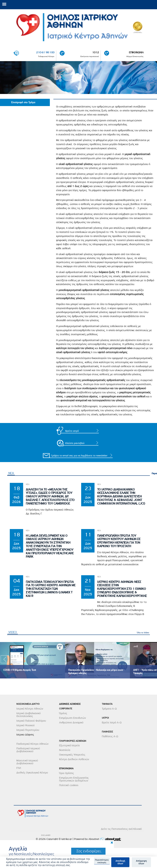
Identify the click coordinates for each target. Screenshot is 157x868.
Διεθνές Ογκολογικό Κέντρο (32, 773)
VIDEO (13, 632)
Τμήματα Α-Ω (109, 709)
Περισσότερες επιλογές (102, 861)
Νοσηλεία (65, 750)
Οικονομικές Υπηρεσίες (72, 755)
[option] (32, 660)
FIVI (19, 768)
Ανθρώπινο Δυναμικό (71, 723)
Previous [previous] (5, 660)
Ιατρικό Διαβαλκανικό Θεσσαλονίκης (28, 715)
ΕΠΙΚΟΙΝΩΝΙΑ (136, 52)
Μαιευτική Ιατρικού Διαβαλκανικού (27, 762)
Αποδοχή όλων (120, 862)
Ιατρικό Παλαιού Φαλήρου (31, 721)
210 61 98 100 (45, 52)
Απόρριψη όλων (141, 862)
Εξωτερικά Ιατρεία (69, 746)
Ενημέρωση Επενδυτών (72, 718)
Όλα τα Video (143, 633)
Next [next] (152, 660)
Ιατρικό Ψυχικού (25, 725)
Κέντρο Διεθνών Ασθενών (74, 759)
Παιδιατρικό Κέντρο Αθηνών (32, 744)
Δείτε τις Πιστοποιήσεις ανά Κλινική (121, 829)
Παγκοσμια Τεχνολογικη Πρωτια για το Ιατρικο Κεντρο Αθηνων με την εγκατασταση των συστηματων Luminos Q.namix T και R (51, 589)
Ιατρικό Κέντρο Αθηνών (30, 709)
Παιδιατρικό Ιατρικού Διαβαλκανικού (28, 750)
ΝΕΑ (11, 473)
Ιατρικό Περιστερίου (28, 730)
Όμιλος (63, 713)
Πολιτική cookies (69, 785)
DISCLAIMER (46, 835)
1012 (95, 52)
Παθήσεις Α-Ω (110, 736)
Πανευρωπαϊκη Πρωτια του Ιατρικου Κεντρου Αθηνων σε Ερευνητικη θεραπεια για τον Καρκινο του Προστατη (119, 541)
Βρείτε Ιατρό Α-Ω (112, 723)
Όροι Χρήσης (66, 773)
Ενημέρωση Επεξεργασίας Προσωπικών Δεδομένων (74, 779)
